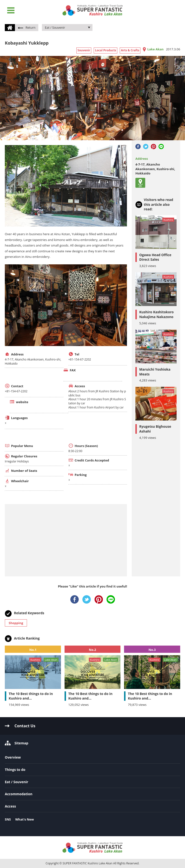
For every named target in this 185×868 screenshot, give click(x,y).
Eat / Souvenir (55, 27)
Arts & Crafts (130, 50)
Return (27, 27)
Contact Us (25, 726)
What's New (24, 819)
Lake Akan (155, 49)
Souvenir (84, 50)
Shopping (16, 623)
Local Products (106, 50)
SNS (8, 819)
